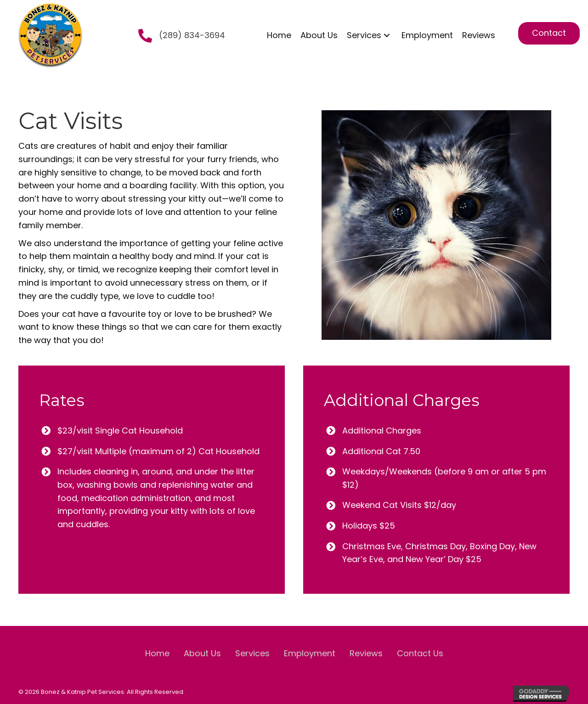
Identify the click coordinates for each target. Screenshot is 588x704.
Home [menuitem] (157, 653)
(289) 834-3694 (192, 35)
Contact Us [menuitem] (420, 653)
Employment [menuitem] (310, 653)
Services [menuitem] (252, 653)
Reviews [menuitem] (366, 653)
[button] (387, 35)
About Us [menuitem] (202, 653)
